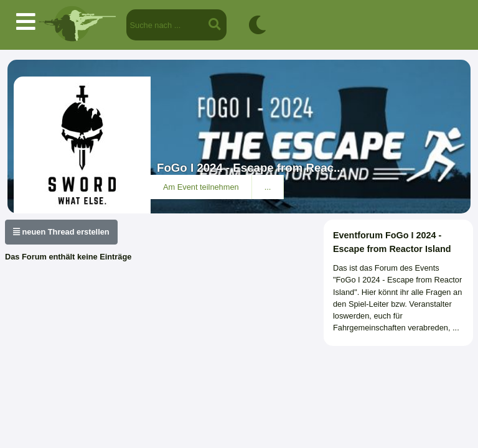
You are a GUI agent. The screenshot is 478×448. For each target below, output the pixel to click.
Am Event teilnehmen (201, 187)
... (268, 187)
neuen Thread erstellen (61, 232)
